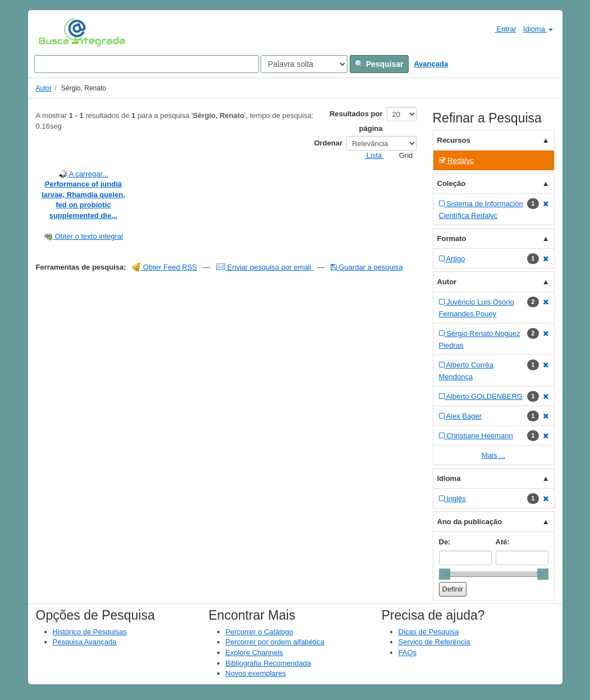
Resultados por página (356, 121)
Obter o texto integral (83, 236)
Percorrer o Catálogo (260, 632)
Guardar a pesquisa (367, 267)
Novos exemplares (256, 673)
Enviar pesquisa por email (265, 267)
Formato (452, 238)
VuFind (56, 32)
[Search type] (304, 64)
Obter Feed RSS (164, 267)
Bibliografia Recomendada (268, 663)
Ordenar (328, 143)
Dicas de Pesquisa (429, 632)
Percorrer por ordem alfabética (275, 642)
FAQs (408, 653)
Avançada (431, 64)
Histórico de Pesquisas (90, 632)
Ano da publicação (470, 522)
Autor (44, 88)
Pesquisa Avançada (85, 642)
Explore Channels (255, 653)
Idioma (538, 29)
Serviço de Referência (435, 642)
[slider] (445, 574)
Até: (503, 542)
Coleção (452, 183)
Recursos (454, 140)
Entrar (501, 29)
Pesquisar (379, 64)
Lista (370, 155)
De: (445, 542)
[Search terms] (147, 64)
